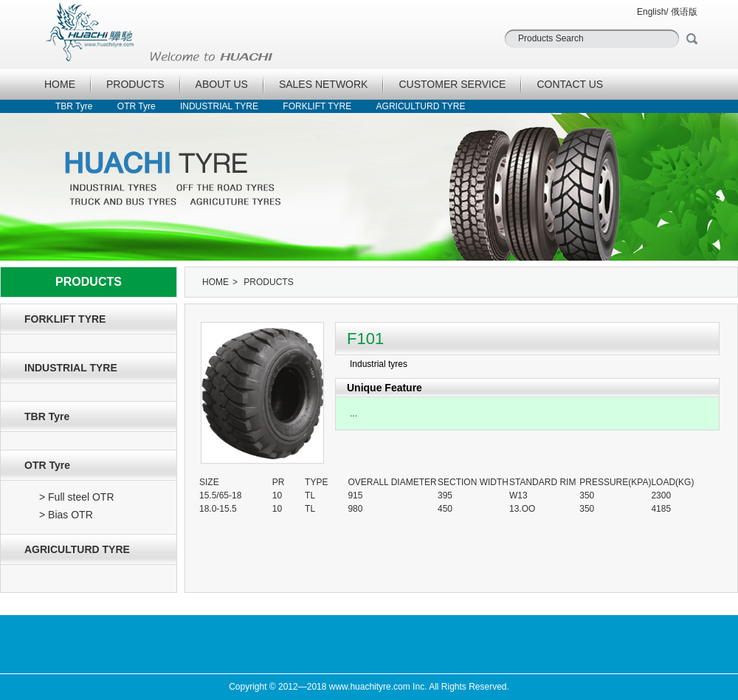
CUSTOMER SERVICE (452, 84)
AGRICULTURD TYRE (421, 106)
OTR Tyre (137, 106)
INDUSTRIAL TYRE (219, 106)
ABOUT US (222, 84)
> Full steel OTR (77, 497)
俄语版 (684, 12)
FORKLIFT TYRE (317, 106)
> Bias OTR (66, 515)
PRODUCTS (135, 84)
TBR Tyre (74, 106)
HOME (60, 84)
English (651, 12)
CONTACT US (570, 84)
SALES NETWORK (324, 84)
